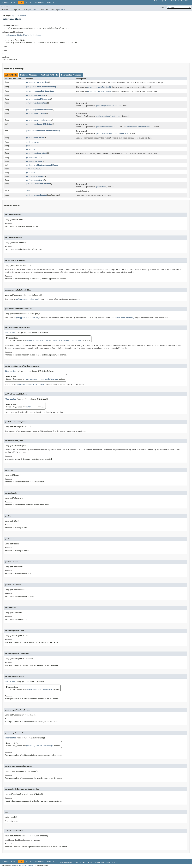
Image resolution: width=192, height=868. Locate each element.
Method (33, 10)
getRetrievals (33, 169)
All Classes (6, 7)
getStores (31, 173)
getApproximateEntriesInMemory (41, 87)
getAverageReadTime (36, 95)
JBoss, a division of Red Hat (24, 865)
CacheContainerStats (12, 35)
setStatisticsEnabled (37, 195)
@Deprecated (10, 333)
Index (49, 3)
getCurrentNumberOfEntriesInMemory (43, 131)
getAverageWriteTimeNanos (39, 120)
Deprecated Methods (71, 75)
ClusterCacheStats (32, 35)
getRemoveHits (33, 158)
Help (55, 3)
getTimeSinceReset (35, 176)
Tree (32, 3)
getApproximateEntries (37, 82)
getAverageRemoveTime (37, 103)
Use (27, 3)
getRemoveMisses (34, 161)
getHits (30, 146)
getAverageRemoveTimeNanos (39, 110)
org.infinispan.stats (19, 15)
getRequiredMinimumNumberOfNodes (42, 165)
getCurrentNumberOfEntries (39, 124)
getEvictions (33, 142)
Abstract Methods (49, 75)
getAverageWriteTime (36, 113)
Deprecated (40, 3)
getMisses (31, 149)
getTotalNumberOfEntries (38, 184)
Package (13, 3)
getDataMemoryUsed (35, 138)
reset (29, 191)
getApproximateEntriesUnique (40, 91)
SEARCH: (163, 7)
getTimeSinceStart (35, 180)
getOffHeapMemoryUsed (37, 153)
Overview (5, 3)
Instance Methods (29, 75)
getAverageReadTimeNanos (38, 99)
